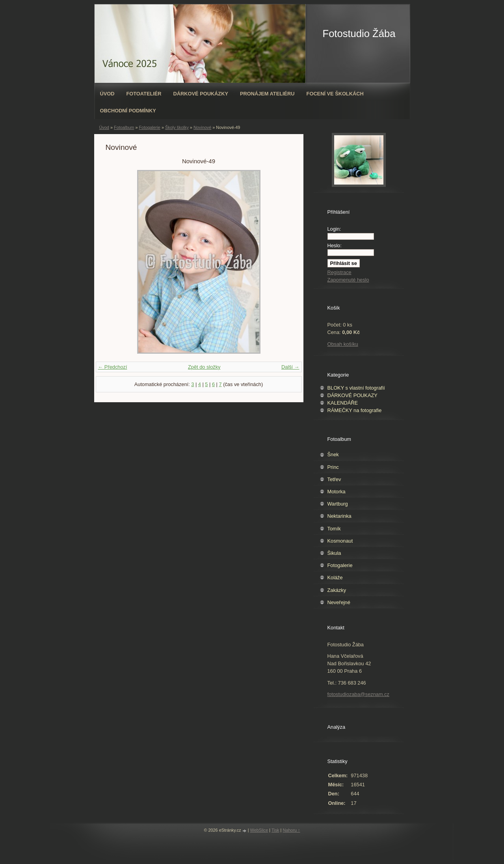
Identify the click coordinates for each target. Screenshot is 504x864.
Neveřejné (339, 602)
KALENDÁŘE (343, 403)
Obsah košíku (343, 344)
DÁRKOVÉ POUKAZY (352, 395)
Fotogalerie (149, 127)
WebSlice (259, 830)
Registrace (339, 272)
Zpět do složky (204, 367)
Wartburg (338, 504)
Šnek (333, 454)
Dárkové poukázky (201, 94)
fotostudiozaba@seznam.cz (358, 694)
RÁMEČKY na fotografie (355, 410)
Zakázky (337, 590)
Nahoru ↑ (291, 830)
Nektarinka (339, 516)
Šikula (334, 553)
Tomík (334, 529)
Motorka (337, 492)
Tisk (275, 830)
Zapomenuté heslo (348, 280)
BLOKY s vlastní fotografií (356, 388)
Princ (333, 467)
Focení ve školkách (335, 94)
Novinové (202, 127)
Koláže (335, 578)
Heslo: (335, 245)
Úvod (107, 94)
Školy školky (177, 127)
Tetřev (334, 479)
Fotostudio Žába (359, 34)
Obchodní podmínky (128, 111)
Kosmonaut (340, 541)
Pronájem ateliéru (267, 94)
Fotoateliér (144, 94)
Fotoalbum (124, 127)
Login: (334, 229)
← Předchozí (113, 367)
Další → (290, 367)
